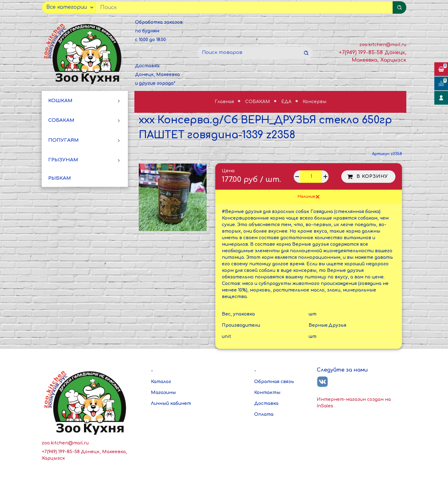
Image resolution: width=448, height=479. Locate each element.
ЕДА (287, 102)
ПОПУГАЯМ (63, 140)
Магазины (163, 393)
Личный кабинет (171, 403)
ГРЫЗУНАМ (63, 160)
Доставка (266, 403)
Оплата (264, 414)
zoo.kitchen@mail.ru (383, 45)
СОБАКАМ (61, 120)
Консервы (315, 102)
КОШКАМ (60, 101)
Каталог (161, 382)
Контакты (267, 393)
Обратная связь (274, 382)
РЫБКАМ (60, 178)
